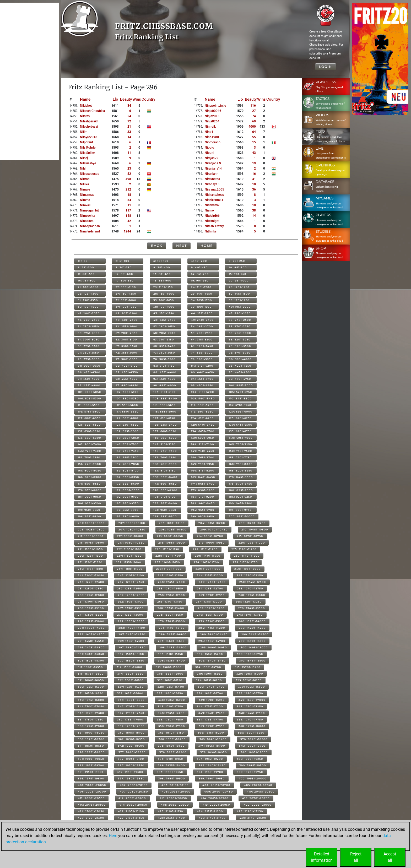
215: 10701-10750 (250, 536)
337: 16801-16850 (131, 700)
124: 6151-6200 (202, 418)
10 (254, 184)
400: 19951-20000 (253, 779)
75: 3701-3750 (240, 353)
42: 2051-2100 (126, 313)
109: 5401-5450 (203, 398)
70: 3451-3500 (240, 346)
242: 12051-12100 (131, 575)
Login (326, 67)
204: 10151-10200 (212, 523)
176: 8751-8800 (90, 490)
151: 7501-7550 (89, 457)
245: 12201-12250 (250, 575)
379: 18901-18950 (214, 752)
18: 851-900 (162, 281)
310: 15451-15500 (252, 661)
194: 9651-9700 (203, 510)
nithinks (211, 231)
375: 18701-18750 (252, 746)
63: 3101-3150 (164, 340)
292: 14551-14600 (131, 641)
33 (129, 132)
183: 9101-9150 (164, 497)
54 (129, 116)
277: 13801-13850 (131, 621)
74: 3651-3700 (202, 353)
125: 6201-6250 (240, 418)
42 (129, 221)
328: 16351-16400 (171, 687)
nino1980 (212, 137)
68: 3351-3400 (164, 346)
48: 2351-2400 (165, 320)
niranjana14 (213, 169)
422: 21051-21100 (131, 811)
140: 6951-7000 (241, 438)
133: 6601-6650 (165, 431)
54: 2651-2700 (202, 326)
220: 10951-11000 (252, 543)
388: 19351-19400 (172, 765)
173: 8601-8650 (165, 484)
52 (129, 174)
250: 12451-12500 (253, 582)
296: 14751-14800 (91, 647)
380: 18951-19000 (254, 752)
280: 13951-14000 (252, 621)
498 (128, 179)
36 (254, 189)
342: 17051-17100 (131, 706)
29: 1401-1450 (202, 294)
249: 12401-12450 (212, 582)
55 (254, 137)
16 (254, 174)
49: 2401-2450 (202, 320)
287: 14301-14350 (132, 634)
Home (207, 246)
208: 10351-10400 (173, 530)
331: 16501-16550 (91, 693)
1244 (127, 231)
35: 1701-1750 (239, 300)
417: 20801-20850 (133, 805)
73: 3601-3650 (164, 353)
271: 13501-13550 (91, 615)
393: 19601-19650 (170, 772)
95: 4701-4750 (240, 379)
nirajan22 (212, 158)
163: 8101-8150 (165, 471)
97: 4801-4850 (127, 385)
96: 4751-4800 (89, 385)
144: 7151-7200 (203, 444)
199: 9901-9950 (203, 516)
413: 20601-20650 (173, 798)
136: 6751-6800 (90, 438)
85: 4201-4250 (240, 366)
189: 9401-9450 (203, 503)
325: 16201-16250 (249, 680)
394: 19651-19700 (210, 772)
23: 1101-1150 (163, 287)
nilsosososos (90, 174)
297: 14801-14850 (132, 647)
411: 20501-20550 (91, 798)
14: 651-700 (200, 274)
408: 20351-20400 (176, 792)
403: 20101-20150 (175, 785)
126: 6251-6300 (89, 425)
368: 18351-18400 (172, 739)
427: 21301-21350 (131, 818)
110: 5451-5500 (240, 398)
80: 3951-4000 (240, 359)
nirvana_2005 (214, 189)
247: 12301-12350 (131, 582)
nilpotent (86, 142)
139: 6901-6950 (203, 438)
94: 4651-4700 (202, 379)
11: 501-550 (86, 274)
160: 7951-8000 (241, 464)
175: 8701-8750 (241, 484)
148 (128, 216)
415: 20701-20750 (256, 798)
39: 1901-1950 (201, 307)
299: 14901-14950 (214, 647)
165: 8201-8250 (241, 471)
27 (254, 111)
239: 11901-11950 (208, 569)
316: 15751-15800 (91, 674)
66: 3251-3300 (89, 346)
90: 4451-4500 (240, 372)
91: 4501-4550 (89, 379)
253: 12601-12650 (170, 588)
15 (254, 142)
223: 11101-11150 (167, 549)
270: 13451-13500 (252, 608)
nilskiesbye (88, 163)
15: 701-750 (238, 274)
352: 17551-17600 (130, 720)
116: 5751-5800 (89, 412)
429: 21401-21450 (212, 818)
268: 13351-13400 (171, 608)
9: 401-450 (199, 267)
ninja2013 (212, 116)
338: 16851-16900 (172, 700)
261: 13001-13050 (91, 602)
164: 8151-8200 (203, 471)
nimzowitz (87, 216)
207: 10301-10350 (132, 530)
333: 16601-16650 (170, 693)
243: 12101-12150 (171, 575)
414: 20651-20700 (215, 798)
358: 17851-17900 (172, 726)
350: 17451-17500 (252, 713)
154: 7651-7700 (203, 457)
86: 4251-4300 (89, 372)
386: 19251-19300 (91, 765)
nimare (85, 189)
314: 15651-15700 (208, 667)
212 (128, 189)
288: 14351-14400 (173, 634)
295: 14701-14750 (252, 641)
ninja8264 (212, 121)
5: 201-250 (237, 261)
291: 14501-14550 (91, 641)
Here (113, 836)
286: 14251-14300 (91, 634)
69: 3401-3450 (202, 346)
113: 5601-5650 (165, 405)
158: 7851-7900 (165, 464)
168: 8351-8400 (165, 477)
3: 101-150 (161, 261)
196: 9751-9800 (90, 516)
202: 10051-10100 (132, 523)
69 (254, 121)
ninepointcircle (215, 106)
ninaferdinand (90, 231)
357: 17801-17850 (131, 726)
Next (182, 246)
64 (254, 132)
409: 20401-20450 (219, 792)
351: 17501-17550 (91, 720)
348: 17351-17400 (171, 713)
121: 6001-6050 (89, 418)
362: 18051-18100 (131, 733)
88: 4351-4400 (165, 372)
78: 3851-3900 (164, 359)
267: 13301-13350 (131, 608)
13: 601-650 (162, 274)
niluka (84, 184)
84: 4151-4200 (202, 366)
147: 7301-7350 (127, 451)
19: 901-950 (200, 281)
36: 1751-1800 (88, 307)
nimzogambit (89, 210)
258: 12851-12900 (172, 595)
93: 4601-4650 (164, 379)
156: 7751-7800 (90, 464)
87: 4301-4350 (127, 372)
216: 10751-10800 (91, 543)
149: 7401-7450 (203, 451)
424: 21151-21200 (210, 811)
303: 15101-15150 (171, 654)
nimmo (85, 200)
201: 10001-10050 (91, 523)
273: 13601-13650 (170, 615)
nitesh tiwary (214, 226)
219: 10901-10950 (212, 543)
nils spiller (87, 153)
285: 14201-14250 (252, 628)
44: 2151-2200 (202, 313)
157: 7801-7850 (127, 464)
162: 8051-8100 (127, 471)
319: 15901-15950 (210, 674)
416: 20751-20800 (92, 805)
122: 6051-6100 (127, 418)
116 (253, 106)
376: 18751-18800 (91, 752)
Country (148, 99)
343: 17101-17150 (171, 706)
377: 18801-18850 (132, 752)
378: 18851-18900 (173, 752)
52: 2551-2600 (126, 326)
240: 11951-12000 (248, 569)
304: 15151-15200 (210, 654)
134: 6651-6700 (203, 431)
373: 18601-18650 (171, 746)
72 (129, 121)
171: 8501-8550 (89, 484)
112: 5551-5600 (127, 405)
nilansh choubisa (92, 111)
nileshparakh (89, 121)
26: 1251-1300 (88, 294)
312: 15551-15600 (129, 667)
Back (157, 246)
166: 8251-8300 (90, 477)
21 (129, 127)
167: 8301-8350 (127, 477)
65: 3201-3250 (240, 340)
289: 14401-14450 (214, 634)
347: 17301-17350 (131, 713)
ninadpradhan (90, 226)
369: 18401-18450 (213, 739)
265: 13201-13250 (249, 602)
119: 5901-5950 (202, 412)
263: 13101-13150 (170, 602)
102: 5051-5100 (127, 392)
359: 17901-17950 (212, 726)
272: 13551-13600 (130, 615)
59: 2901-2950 (202, 333)
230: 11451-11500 (247, 556)
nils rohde (88, 148)
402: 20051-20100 (134, 785)
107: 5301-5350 (127, 398)
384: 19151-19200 (210, 759)
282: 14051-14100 (132, 628)
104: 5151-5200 (203, 392)
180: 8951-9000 (241, 490)
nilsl (83, 169)
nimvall (85, 205)
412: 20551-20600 (132, 798)
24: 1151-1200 (201, 287)
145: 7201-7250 (240, 444)
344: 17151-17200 (210, 706)
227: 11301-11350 (129, 556)
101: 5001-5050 (90, 392)
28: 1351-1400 (164, 294)
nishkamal (212, 205)
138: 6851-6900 (165, 438)
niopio (209, 148)
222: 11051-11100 (129, 549)
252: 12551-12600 (130, 588)
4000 (252, 127)
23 (129, 169)
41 (129, 153)
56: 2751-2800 (89, 333)
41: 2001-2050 (89, 313)
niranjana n (213, 163)
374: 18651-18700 (212, 746)
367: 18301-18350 (132, 739)
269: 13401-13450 (211, 608)
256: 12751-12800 (91, 595)
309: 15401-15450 (212, 661)
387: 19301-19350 (131, 765)
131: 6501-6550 (89, 431)
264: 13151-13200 (209, 602)
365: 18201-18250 (251, 733)
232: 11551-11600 (129, 562)
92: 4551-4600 (127, 379)
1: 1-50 (83, 261)
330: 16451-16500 (252, 687)
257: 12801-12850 (131, 595)
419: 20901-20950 (216, 805)
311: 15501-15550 (90, 667)
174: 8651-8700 (203, 484)
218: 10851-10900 (172, 543)
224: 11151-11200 (205, 549)
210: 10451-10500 (255, 530)
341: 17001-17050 (91, 706)
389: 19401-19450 (212, 765)
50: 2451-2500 (240, 320)
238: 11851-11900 (169, 569)
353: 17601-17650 (170, 720)
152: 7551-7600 (127, 457)
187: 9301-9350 (127, 503)
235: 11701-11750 (245, 562)
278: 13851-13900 (172, 621)
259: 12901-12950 (212, 595)
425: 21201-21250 (250, 811)
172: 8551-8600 (127, 484)
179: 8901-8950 (203, 490)
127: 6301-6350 (127, 425)
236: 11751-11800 (91, 569)
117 (128, 210)
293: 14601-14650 (171, 641)
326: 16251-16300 (91, 687)
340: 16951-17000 (252, 700)
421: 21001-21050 (91, 811)
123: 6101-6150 (164, 418)
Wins (137, 99)
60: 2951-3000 (240, 333)
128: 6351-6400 (165, 425)
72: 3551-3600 (126, 353)
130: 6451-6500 (241, 425)
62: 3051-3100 (126, 340)
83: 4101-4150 (164, 366)
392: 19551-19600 (130, 772)
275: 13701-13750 (250, 615)
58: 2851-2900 (164, 333)
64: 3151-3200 (202, 340)
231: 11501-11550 (90, 562)
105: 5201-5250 (240, 392)
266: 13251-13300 (91, 608)
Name (85, 99)
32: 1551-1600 (126, 300)
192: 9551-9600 (127, 510)
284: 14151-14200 (212, 628)
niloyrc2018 (89, 137)
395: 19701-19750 (250, 772)
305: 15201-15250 (250, 654)
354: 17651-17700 (210, 720)
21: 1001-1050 (88, 287)
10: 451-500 (238, 267)
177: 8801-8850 (128, 490)
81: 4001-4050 (89, 366)
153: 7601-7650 (165, 457)
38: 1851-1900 (164, 307)
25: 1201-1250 (239, 287)
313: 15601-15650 (169, 667)
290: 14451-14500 (255, 634)
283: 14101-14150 (172, 628)
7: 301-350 (124, 267)
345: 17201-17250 (250, 706)
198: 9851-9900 (165, 516)
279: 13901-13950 (212, 621)
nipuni (209, 153)
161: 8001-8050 (90, 471)
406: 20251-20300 (92, 792)
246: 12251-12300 (91, 582)
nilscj (84, 158)
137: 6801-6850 (127, 438)
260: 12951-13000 (252, 595)
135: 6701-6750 (240, 431)
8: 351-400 (162, 267)
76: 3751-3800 (89, 359)
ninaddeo (87, 221)
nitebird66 (212, 216)
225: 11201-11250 (244, 549)
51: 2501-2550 (88, 326)
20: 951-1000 (239, 281)
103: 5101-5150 (164, 392)
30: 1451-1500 (239, 294)
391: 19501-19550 (91, 772)
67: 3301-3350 (126, 346)
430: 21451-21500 (253, 818)
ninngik (210, 127)
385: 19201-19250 (250, 759)
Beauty (126, 99)
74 (254, 116)
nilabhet (86, 106)
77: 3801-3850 (127, 359)
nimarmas (87, 195)
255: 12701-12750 (250, 588)
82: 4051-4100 (127, 366)
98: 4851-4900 (165, 385)
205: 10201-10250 (252, 523)
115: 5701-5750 (240, 405)
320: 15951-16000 (250, 674)
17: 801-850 (125, 281)
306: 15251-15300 (91, 661)
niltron (85, 179)
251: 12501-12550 (91, 588)
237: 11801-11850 (130, 569)
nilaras (85, 116)
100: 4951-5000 (241, 385)
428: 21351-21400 (172, 818)
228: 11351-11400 (168, 556)
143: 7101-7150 (164, 444)
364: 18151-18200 (211, 733)
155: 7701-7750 (240, 457)
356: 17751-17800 (91, 726)
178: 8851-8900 (165, 490)
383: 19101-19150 (171, 759)
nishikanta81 (214, 200)
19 (254, 163)
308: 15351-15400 (172, 661)
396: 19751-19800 (91, 779)
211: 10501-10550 (91, 536)
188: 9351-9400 (165, 503)
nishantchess (214, 195)
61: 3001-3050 (89, 340)
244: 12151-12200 (210, 575)
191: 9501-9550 (89, 510)
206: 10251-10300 (91, 530)
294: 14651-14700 (212, 641)
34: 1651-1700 (202, 300)
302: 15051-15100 (131, 654)
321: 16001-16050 (91, 680)
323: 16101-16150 (170, 680)
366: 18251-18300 (91, 739)
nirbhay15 (212, 184)
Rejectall (356, 857)
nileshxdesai (89, 127)
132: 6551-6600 (127, 431)
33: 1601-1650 (164, 300)
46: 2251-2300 (89, 320)
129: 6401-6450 (203, 425)
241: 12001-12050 (91, 575)
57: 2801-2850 (127, 333)
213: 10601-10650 (170, 536)
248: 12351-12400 (172, 582)
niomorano (213, 142)
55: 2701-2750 (240, 326)
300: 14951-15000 (254, 647)
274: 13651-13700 (210, 615)
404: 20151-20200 (216, 785)
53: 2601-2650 (164, 326)
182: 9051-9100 (127, 497)
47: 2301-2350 (127, 320)
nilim (84, 132)
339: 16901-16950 (212, 700)
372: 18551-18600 (131, 746)
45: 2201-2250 (240, 313)
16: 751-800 (87, 281)
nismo (209, 210)
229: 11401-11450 (208, 556)
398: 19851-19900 (172, 779)
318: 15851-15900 (170, 674)
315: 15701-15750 (248, 667)
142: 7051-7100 (127, 444)
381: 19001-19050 (91, 759)
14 (129, 137)
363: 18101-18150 (171, 733)
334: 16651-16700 (210, 693)
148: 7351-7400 (165, 451)
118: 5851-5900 (165, 412)
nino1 (209, 132)
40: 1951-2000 (240, 307)
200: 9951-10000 (242, 516)
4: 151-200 (199, 261)
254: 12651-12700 (210, 588)
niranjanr (211, 174)
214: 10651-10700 (210, 536)
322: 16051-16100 (131, 680)
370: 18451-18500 (254, 739)
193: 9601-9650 (165, 510)
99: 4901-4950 (202, 385)
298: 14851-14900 (173, 647)
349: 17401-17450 (212, 713)
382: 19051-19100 (131, 759)
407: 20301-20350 (134, 792)
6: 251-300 (86, 267)
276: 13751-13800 (91, 621)
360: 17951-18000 (252, 726)
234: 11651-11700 (206, 562)
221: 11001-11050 (90, 549)
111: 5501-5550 (89, 405)
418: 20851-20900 (175, 805)
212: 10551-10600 (130, 536)
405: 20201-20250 (258, 785)
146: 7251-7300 (90, 451)
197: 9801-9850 (127, 516)
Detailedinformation (322, 857)
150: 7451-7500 (240, 451)
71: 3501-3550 (88, 353)
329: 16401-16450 (211, 687)
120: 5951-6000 (241, 412)
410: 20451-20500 (261, 792)
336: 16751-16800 (91, 700)
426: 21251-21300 (91, 818)
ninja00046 (213, 111)
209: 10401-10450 (214, 530)
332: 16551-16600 (130, 693)
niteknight (212, 221)
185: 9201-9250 (240, 497)
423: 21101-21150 (171, 811)
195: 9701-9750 (240, 510)
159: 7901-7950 (203, 464)
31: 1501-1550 (88, 300)
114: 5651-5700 (202, 405)
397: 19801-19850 (131, 779)
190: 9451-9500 (241, 503)
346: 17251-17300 (91, 713)
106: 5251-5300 (90, 398)
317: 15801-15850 (131, 674)
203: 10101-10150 (172, 523)
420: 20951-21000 (258, 805)
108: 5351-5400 (165, 398)
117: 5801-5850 (127, 412)
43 (254, 153)
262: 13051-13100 (131, 602)
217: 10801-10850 (131, 543)
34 (129, 106)
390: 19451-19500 (253, 765)
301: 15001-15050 (91, 654)
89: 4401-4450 (203, 372)
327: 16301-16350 (131, 687)
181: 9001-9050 (90, 497)
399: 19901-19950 (212, 779)
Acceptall (390, 857)
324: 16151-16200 (209, 680)
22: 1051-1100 (126, 287)
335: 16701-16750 (250, 693)
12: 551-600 (124, 274)
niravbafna (212, 179)
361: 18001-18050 (91, 733)
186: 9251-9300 (90, 503)
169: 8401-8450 (203, 477)
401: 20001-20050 (92, 785)
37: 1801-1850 (126, 307)
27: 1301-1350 (126, 294)
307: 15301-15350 (131, 661)
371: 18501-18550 (91, 746)
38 (254, 210)
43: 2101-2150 (164, 313)
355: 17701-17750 (250, 720)
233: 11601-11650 (167, 562)
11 (129, 205)
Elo (115, 99)
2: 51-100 (123, 261)
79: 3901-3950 (202, 359)
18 (129, 195)
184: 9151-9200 (203, 497)
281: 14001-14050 (91, 628)
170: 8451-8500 (241, 477)
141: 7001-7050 (90, 444)
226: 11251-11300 (90, 556)
